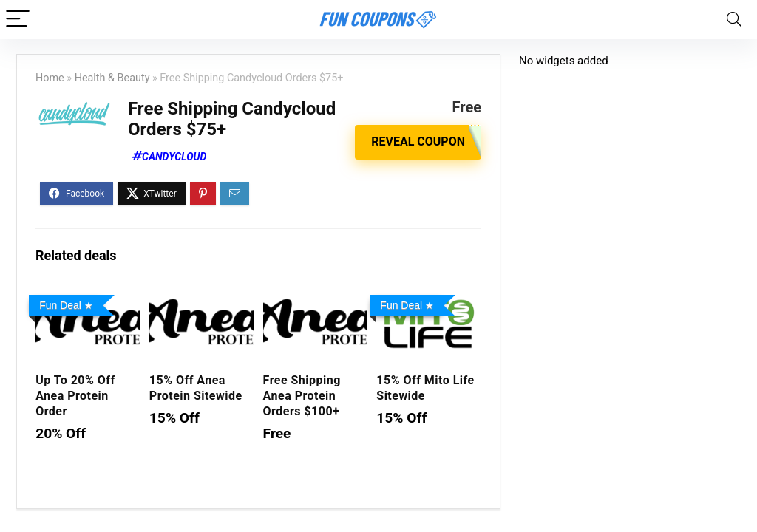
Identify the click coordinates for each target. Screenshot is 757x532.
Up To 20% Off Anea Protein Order (75, 396)
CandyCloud (174, 157)
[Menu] (18, 20)
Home (50, 78)
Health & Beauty (112, 78)
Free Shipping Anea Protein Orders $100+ (302, 396)
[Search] (734, 20)
